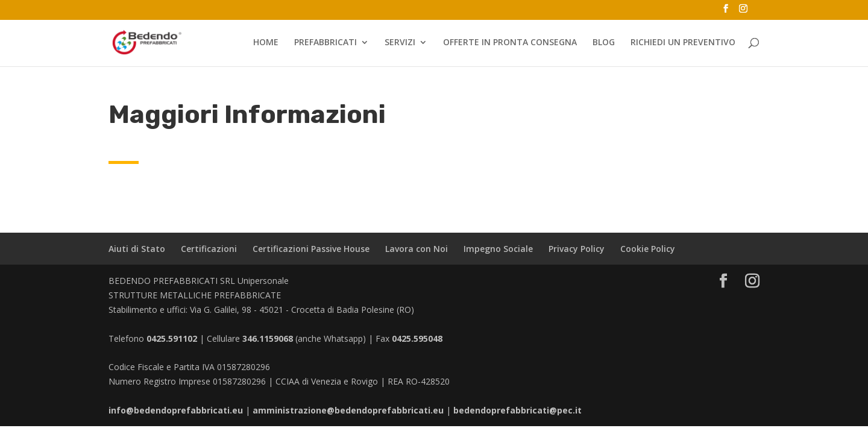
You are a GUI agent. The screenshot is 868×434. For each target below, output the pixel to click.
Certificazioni (209, 249)
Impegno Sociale (498, 249)
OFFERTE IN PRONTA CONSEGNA (510, 43)
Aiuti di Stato (137, 249)
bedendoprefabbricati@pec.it (517, 410)
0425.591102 (172, 338)
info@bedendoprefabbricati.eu (176, 410)
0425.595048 (417, 338)
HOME (266, 43)
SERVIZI (400, 43)
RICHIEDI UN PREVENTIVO (683, 43)
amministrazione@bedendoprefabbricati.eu (348, 410)
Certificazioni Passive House (311, 249)
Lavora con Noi (417, 249)
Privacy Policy (577, 249)
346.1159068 (268, 338)
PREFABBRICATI (325, 43)
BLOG (604, 43)
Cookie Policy (648, 249)
